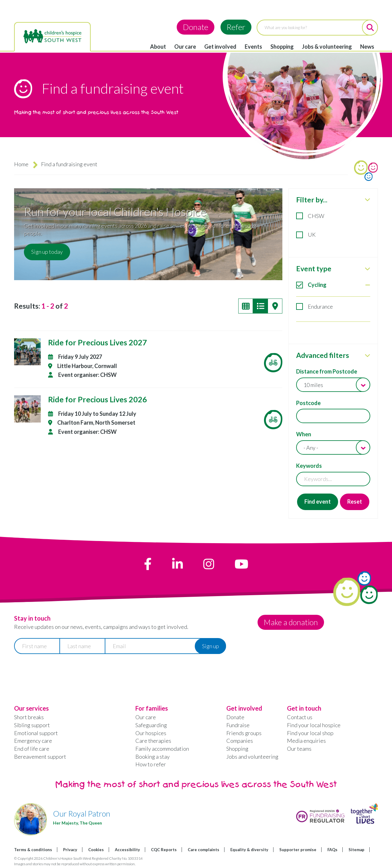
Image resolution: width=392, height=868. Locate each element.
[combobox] (333, 385)
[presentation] (61, 673)
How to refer (151, 764)
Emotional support (36, 733)
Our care (185, 47)
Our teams (299, 749)
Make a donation (292, 622)
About (158, 47)
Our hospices (151, 733)
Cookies (96, 850)
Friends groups (244, 733)
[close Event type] (367, 269)
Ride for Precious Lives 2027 (98, 342)
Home (21, 164)
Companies (240, 741)
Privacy (70, 850)
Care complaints (204, 850)
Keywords (309, 466)
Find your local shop (310, 733)
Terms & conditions (33, 850)
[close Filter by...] (367, 200)
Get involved (220, 47)
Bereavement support (40, 757)
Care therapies (153, 741)
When (304, 434)
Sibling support (32, 725)
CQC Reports (164, 850)
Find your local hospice (314, 725)
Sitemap (356, 850)
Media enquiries (306, 741)
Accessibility (127, 850)
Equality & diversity (249, 850)
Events (253, 47)
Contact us (300, 717)
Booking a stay (153, 757)
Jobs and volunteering (252, 757)
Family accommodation (162, 749)
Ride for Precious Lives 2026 (98, 399)
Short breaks (29, 717)
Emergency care (33, 741)
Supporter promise (298, 850)
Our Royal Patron (82, 814)
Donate (196, 27)
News (367, 47)
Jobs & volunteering (327, 47)
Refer (236, 27)
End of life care (32, 749)
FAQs (332, 850)
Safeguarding (151, 725)
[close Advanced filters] (367, 355)
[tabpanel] (333, 353)
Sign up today (47, 252)
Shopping (282, 47)
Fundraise (238, 725)
